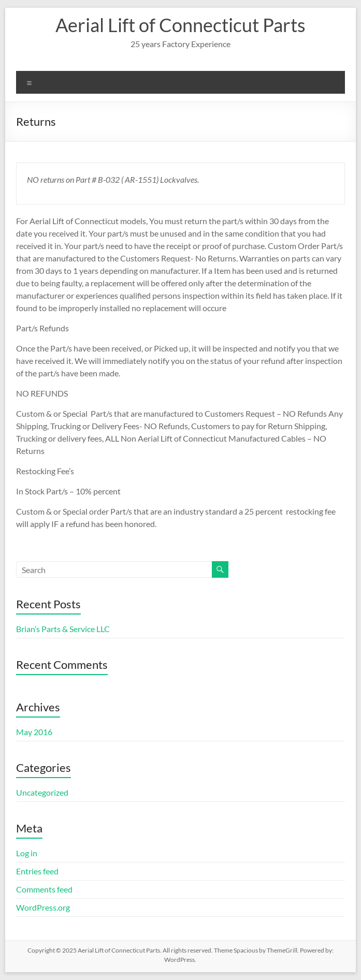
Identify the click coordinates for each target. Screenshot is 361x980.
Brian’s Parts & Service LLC (63, 629)
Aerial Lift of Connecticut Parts (180, 25)
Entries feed (37, 871)
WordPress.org (43, 907)
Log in (27, 853)
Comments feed (44, 889)
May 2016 (34, 732)
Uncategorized (42, 792)
